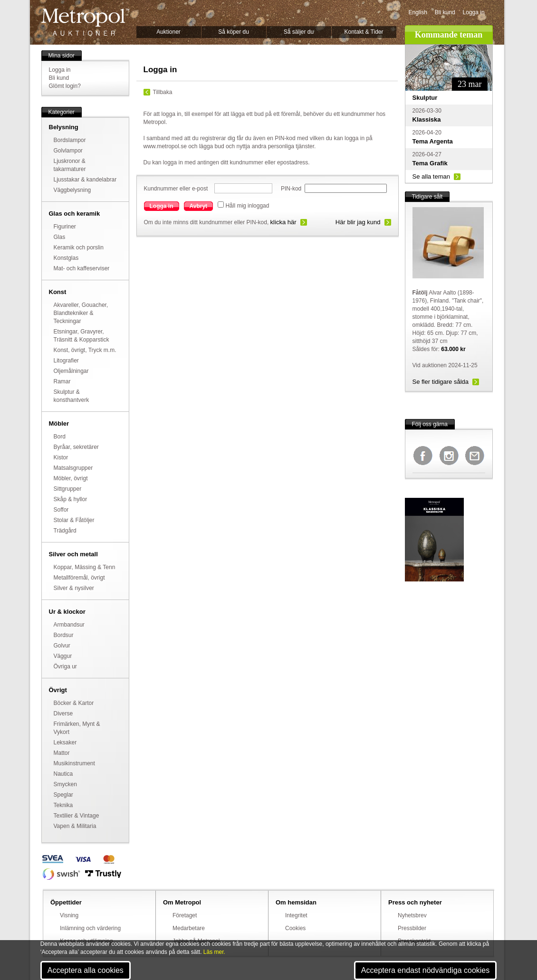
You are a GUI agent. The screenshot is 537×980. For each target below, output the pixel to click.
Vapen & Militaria (75, 826)
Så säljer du (299, 32)
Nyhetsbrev (412, 915)
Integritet (296, 915)
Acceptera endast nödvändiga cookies (425, 970)
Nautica (63, 774)
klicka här (283, 222)
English (418, 12)
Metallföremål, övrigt (79, 578)
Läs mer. (214, 952)
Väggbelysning (72, 190)
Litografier (66, 361)
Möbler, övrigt (71, 478)
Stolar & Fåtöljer (74, 520)
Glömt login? (65, 86)
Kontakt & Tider (364, 32)
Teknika (63, 805)
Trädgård (65, 531)
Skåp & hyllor (71, 499)
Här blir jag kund (358, 222)
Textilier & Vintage (77, 816)
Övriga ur (65, 666)
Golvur (62, 646)
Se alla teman (432, 176)
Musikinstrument (74, 763)
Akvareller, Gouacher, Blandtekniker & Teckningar (81, 313)
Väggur (63, 656)
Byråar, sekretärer (76, 447)
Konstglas (66, 258)
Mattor (62, 753)
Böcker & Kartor (74, 703)
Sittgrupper (68, 489)
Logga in (474, 12)
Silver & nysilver (74, 588)
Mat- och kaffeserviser (82, 268)
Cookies (295, 928)
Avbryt (199, 206)
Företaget (185, 915)
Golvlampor (68, 151)
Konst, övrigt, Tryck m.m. (85, 350)
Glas (60, 237)
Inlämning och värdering (90, 928)
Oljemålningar (71, 371)
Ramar (62, 381)
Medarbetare (189, 928)
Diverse (63, 714)
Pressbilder (412, 928)
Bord (60, 437)
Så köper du (234, 32)
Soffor (61, 510)
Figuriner (65, 227)
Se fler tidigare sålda (441, 382)
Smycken (65, 784)
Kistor (61, 457)
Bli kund (445, 12)
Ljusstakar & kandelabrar (85, 180)
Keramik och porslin (79, 247)
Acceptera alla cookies (86, 970)
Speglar (63, 795)
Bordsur (64, 635)
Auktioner (168, 32)
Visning (69, 915)
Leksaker (65, 742)
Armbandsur (69, 625)
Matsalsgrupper (73, 468)
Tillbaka (163, 92)
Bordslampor (70, 140)
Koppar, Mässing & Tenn (85, 567)
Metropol (85, 22)
